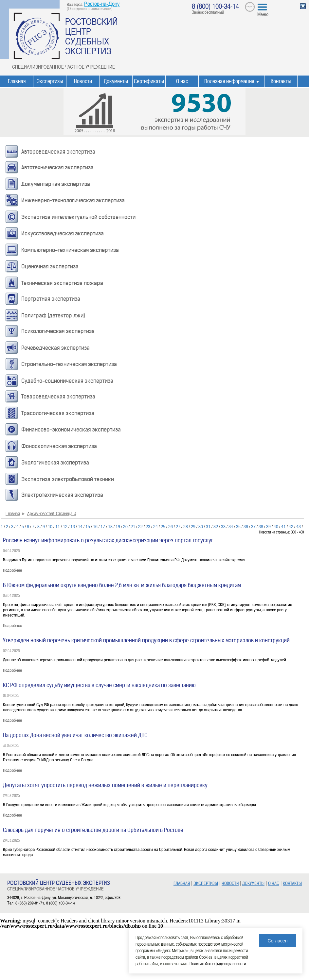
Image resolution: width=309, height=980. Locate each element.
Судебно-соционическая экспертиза (67, 381)
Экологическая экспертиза (55, 463)
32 (216, 526)
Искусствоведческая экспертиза (63, 233)
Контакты (281, 81)
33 (223, 526)
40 (276, 526)
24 (155, 526)
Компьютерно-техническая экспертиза (70, 250)
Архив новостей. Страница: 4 (52, 513)
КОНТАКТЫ (292, 883)
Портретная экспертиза (51, 299)
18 (110, 526)
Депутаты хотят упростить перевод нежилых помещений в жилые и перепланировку (105, 785)
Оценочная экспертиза (50, 266)
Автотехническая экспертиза (57, 167)
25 (163, 526)
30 (201, 526)
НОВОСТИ (230, 883)
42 (291, 526)
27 (178, 526)
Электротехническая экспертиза (62, 495)
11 (58, 526)
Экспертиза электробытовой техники (68, 479)
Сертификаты (149, 81)
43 (299, 526)
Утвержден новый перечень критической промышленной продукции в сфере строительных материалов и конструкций (146, 640)
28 (186, 526)
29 (193, 526)
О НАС (274, 883)
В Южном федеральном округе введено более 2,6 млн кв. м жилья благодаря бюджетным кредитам (122, 585)
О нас (182, 81)
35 (238, 526)
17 (103, 526)
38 (261, 526)
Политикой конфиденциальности (218, 963)
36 (246, 526)
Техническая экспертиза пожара (62, 283)
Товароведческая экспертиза (58, 397)
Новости (83, 81)
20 (125, 526)
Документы (116, 81)
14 (80, 526)
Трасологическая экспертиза (58, 413)
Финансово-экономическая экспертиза (71, 430)
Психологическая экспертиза (58, 331)
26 (171, 526)
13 (73, 526)
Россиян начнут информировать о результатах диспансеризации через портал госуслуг (108, 540)
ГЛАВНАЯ (182, 883)
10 (50, 526)
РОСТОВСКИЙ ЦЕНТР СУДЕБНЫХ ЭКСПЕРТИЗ (91, 36)
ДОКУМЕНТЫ (253, 883)
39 (268, 526)
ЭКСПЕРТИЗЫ (206, 883)
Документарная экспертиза (56, 184)
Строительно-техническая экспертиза (69, 364)
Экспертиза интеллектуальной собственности (78, 217)
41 (283, 526)
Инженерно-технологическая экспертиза (73, 200)
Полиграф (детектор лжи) (53, 315)
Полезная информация (229, 81)
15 (88, 526)
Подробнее (12, 570)
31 (208, 526)
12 (65, 526)
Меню (263, 14)
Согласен (277, 941)
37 (253, 526)
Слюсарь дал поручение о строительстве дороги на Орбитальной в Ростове (93, 830)
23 (148, 526)
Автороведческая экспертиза (58, 152)
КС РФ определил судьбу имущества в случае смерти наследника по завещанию (99, 685)
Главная (17, 81)
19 (118, 526)
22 (140, 526)
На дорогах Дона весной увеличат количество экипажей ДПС (75, 735)
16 (95, 526)
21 (133, 526)
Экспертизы (50, 81)
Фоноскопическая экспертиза (59, 446)
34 (231, 526)
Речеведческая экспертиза (55, 348)
